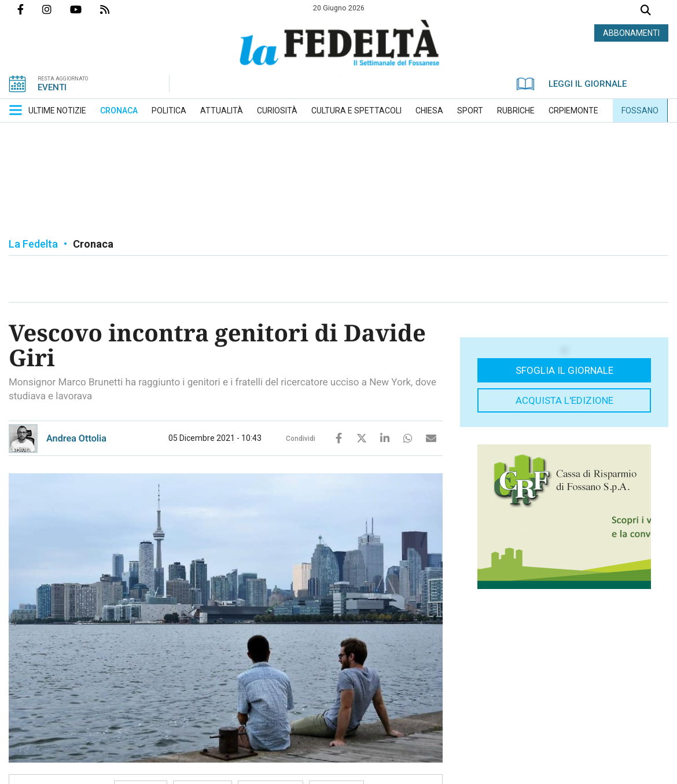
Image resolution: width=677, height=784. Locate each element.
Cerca (646, 11)
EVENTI (52, 87)
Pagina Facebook (30, 9)
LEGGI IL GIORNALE (572, 84)
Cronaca (93, 244)
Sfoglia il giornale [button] (564, 370)
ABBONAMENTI (631, 33)
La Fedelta (33, 244)
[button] (16, 110)
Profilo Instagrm (56, 9)
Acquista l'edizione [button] (564, 400)
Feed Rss (114, 9)
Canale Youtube (85, 9)
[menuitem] (57, 111)
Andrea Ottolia (76, 438)
